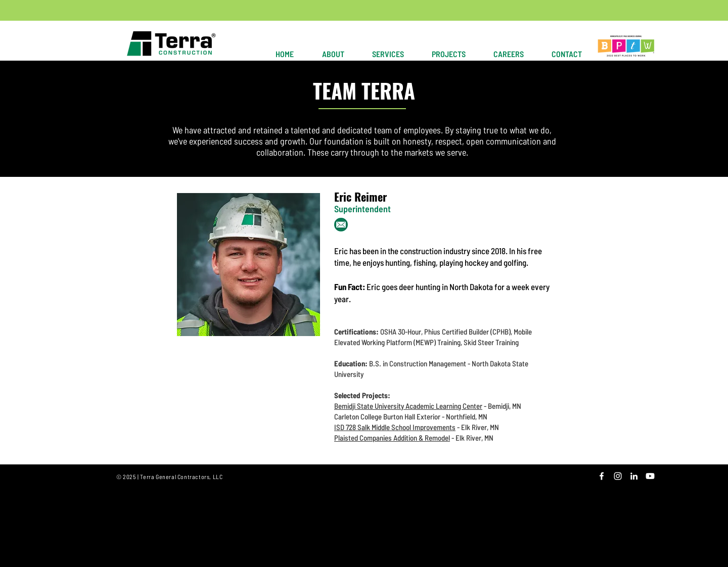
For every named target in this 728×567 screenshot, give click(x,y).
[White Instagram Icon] (618, 476)
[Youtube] (650, 476)
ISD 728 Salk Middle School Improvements (395, 427)
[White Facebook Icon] (602, 476)
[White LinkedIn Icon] (634, 476)
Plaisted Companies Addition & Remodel (392, 438)
